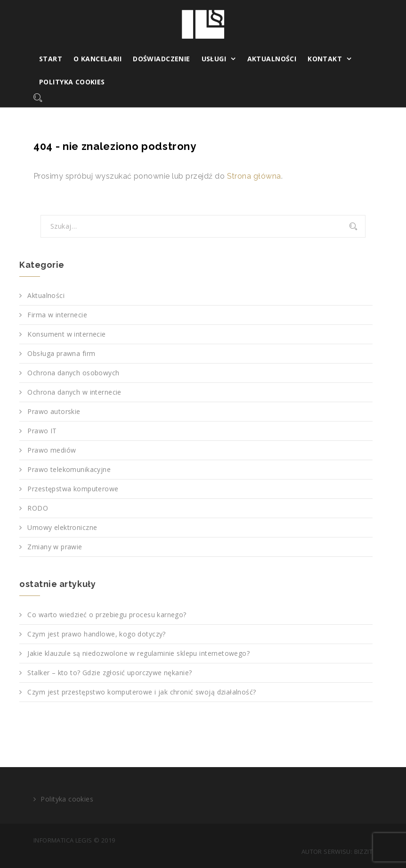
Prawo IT (42, 431)
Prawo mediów (52, 450)
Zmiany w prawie (55, 547)
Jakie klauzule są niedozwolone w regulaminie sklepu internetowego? (138, 653)
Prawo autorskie (54, 411)
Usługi (214, 59)
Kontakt (325, 59)
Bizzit (363, 851)
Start (51, 59)
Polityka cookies (72, 82)
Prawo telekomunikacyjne (69, 469)
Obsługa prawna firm (61, 353)
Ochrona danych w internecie (74, 392)
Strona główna (254, 176)
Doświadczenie (161, 59)
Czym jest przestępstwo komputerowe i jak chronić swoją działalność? (142, 692)
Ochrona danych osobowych (73, 373)
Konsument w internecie (66, 334)
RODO (38, 508)
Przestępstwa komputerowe (73, 489)
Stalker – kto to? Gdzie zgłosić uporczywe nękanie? (110, 673)
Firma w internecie (57, 315)
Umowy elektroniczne (62, 527)
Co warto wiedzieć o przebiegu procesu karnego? (107, 615)
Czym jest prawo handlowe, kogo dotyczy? (96, 634)
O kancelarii (97, 59)
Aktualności (272, 59)
